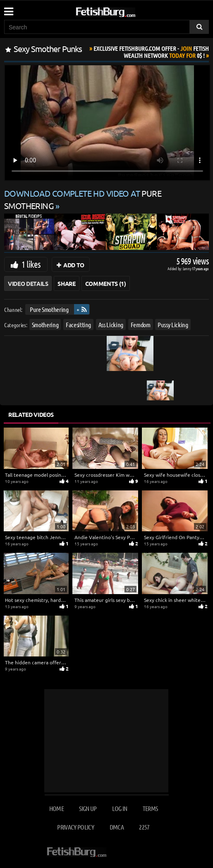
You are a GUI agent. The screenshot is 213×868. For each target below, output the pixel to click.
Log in (120, 808)
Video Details (28, 283)
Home (56, 808)
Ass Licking (111, 325)
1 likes (31, 264)
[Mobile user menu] (8, 9)
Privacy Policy (75, 827)
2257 (144, 827)
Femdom (141, 325)
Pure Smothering (49, 309)
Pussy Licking (173, 325)
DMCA (117, 827)
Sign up (88, 808)
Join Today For (151, 52)
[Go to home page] (121, 11)
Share (66, 283)
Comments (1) (106, 283)
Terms (150, 808)
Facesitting (78, 325)
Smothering (45, 325)
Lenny (188, 268)
